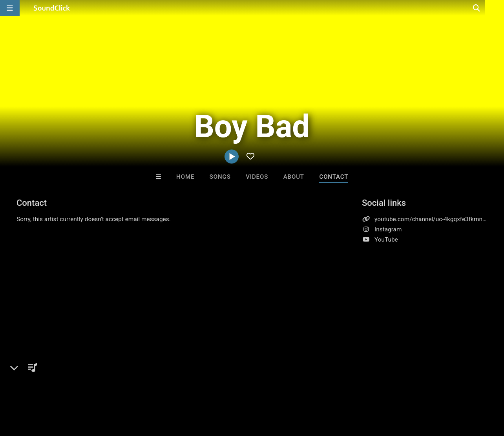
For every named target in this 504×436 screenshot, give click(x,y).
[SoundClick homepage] (52, 8)
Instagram (388, 229)
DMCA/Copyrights (146, 389)
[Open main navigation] (10, 8)
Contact (334, 177)
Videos (257, 177)
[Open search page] (496, 8)
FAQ (33, 389)
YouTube (386, 240)
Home (185, 177)
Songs (220, 177)
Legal (212, 389)
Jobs (108, 389)
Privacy (187, 389)
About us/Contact (70, 389)
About (294, 177)
